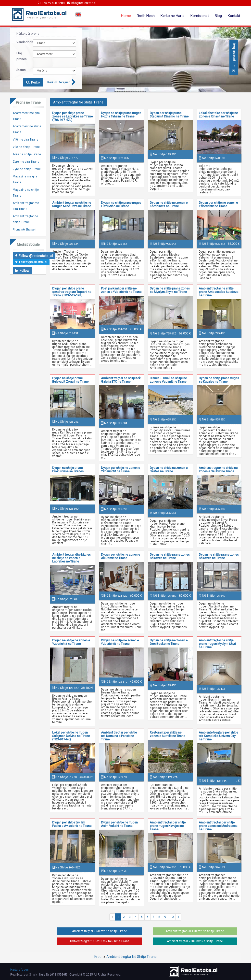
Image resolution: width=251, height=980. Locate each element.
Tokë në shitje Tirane (27, 154)
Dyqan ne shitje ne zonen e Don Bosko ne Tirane (169, 642)
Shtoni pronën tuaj (234, 58)
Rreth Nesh (146, 16)
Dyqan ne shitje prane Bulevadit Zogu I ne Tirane (70, 380)
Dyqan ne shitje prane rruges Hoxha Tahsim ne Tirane (121, 115)
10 (172, 917)
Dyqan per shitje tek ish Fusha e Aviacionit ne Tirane (72, 824)
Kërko (33, 82)
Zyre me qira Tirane (26, 162)
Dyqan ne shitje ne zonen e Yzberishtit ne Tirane (71, 642)
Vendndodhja (21, 42)
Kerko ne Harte (173, 16)
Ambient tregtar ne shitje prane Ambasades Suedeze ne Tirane (219, 292)
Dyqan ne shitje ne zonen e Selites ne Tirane (169, 469)
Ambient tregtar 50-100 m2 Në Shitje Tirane (195, 931)
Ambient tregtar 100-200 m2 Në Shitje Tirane (99, 941)
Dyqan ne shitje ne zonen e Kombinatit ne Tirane (169, 204)
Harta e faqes (19, 970)
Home (126, 16)
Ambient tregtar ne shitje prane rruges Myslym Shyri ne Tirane (217, 644)
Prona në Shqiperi (25, 230)
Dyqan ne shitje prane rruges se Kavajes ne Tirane (219, 380)
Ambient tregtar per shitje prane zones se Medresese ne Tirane (218, 826)
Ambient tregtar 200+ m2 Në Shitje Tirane (195, 941)
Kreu (98, 957)
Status (21, 70)
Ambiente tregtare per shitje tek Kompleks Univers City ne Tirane (218, 736)
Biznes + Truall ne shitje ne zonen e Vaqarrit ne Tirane (168, 380)
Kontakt (234, 16)
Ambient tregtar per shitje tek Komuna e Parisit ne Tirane (119, 736)
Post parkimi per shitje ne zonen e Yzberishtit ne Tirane (121, 290)
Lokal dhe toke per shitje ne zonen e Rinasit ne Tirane (218, 115)
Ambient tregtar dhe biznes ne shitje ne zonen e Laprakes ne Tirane (71, 558)
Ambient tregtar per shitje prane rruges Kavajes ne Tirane (168, 826)
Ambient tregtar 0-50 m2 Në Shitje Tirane (100, 931)
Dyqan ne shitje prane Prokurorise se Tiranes (68, 469)
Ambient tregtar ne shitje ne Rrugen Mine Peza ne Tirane (72, 204)
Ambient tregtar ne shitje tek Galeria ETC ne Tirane (121, 380)
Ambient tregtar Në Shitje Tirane (132, 957)
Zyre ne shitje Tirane (27, 169)
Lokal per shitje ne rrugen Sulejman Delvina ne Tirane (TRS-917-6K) (71, 736)
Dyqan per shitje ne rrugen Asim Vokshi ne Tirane (119, 824)
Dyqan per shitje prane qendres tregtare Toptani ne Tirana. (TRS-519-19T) (72, 292)
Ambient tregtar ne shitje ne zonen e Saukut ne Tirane (218, 469)
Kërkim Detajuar (58, 82)
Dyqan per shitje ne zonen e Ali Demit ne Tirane (120, 556)
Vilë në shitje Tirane (26, 147)
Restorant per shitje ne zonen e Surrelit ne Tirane (167, 734)
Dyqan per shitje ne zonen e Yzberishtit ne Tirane (218, 204)
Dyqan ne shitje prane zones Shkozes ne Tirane (170, 556)
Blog (218, 16)
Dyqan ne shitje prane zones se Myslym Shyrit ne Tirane (170, 290)
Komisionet (200, 16)
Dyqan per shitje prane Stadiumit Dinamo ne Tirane (169, 115)
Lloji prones (21, 56)
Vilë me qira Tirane (25, 140)
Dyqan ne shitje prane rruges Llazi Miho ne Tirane (121, 204)
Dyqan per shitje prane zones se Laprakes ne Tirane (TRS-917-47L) (72, 116)
